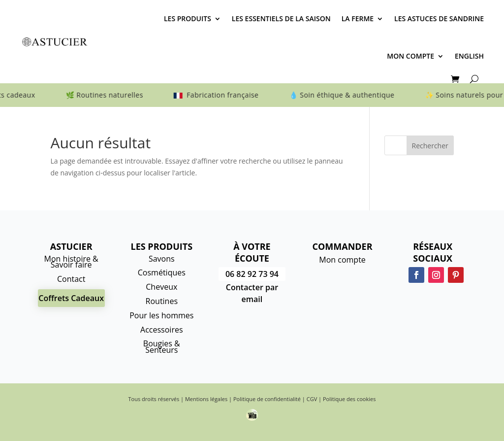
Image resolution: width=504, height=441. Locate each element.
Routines (162, 301)
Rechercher (430, 146)
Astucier (71, 246)
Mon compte (410, 56)
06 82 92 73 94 (252, 274)
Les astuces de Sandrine (439, 18)
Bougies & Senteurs (162, 347)
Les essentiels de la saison (281, 18)
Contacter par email (252, 293)
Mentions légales (206, 399)
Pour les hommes (161, 315)
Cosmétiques (162, 272)
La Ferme (358, 18)
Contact (71, 279)
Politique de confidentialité (267, 399)
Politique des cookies (349, 399)
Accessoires (162, 330)
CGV (312, 399)
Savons (162, 259)
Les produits (188, 18)
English (469, 56)
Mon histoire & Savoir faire (71, 262)
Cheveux (161, 287)
